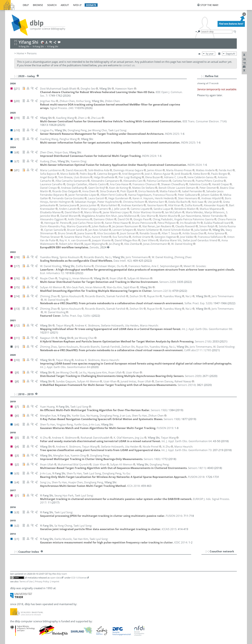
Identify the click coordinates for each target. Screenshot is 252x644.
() (204, 121)
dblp (26, 5)
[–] (203, 76)
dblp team (62, 574)
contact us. (129, 65)
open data (56, 578)
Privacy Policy (42, 581)
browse (38, 5)
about (65, 5)
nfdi (76, 5)
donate (91, 5)
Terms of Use (26, 581)
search (52, 5)
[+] (207, 551)
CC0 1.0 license (79, 578)
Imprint (55, 581)
